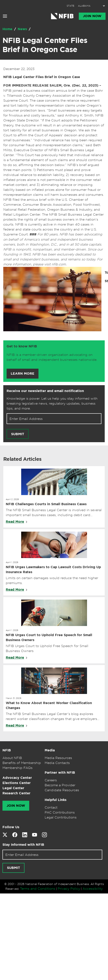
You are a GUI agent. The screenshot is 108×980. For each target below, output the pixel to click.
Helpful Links (56, 800)
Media (50, 750)
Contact (51, 807)
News (23, 29)
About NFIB (12, 758)
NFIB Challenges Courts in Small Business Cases (46, 504)
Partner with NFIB (60, 773)
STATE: (71, 6)
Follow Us (11, 827)
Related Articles (22, 459)
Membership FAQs (17, 768)
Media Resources (58, 758)
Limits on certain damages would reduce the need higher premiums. (52, 580)
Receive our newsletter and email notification (45, 391)
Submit (18, 434)
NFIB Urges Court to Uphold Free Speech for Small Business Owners (49, 637)
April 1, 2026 (12, 562)
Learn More (23, 374)
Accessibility (93, 889)
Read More (15, 522)
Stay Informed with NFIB (23, 845)
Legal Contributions (61, 817)
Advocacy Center (17, 778)
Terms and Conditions (38, 889)
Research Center (16, 793)
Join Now (92, 16)
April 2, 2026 (12, 499)
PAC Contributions (60, 812)
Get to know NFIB (22, 346)
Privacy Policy (69, 889)
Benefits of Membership (22, 763)
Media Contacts (57, 763)
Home (8, 29)
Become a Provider (60, 785)
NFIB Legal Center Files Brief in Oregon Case (45, 45)
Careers (51, 780)
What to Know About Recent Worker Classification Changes (49, 705)
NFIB (7, 750)
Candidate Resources (62, 790)
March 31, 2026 (13, 698)
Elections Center (17, 783)
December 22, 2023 (19, 69)
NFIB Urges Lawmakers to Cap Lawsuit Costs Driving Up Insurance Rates (53, 570)
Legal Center (13, 788)
